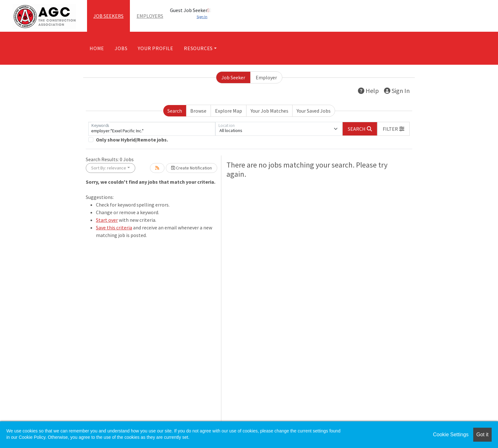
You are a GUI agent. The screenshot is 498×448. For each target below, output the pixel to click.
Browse (198, 111)
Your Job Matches (269, 111)
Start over (107, 220)
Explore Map (229, 111)
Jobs (121, 48)
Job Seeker (233, 77)
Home (97, 48)
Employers (150, 16)
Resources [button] (198, 48)
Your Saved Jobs (314, 111)
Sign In (397, 91)
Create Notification (192, 168)
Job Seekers (108, 16)
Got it (482, 435)
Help (368, 91)
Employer (266, 77)
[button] (394, 129)
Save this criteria (114, 227)
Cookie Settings (451, 435)
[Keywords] (152, 129)
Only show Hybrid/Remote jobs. (132, 140)
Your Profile (156, 48)
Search (175, 111)
